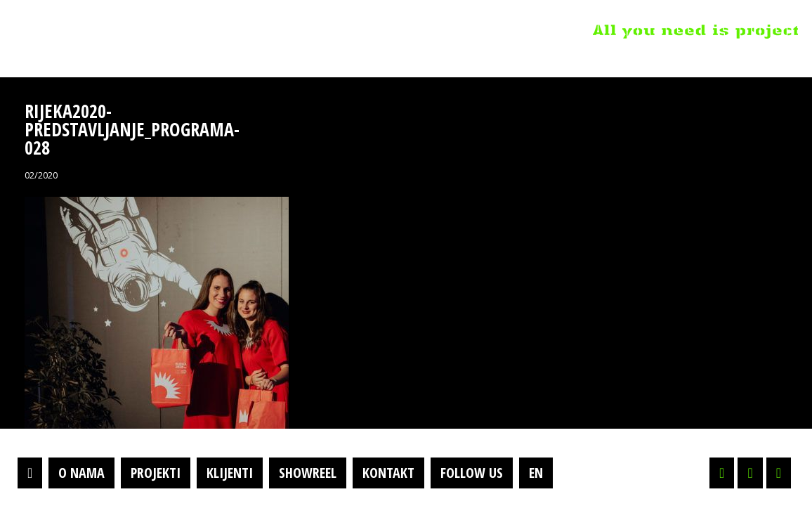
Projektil (100, 31)
